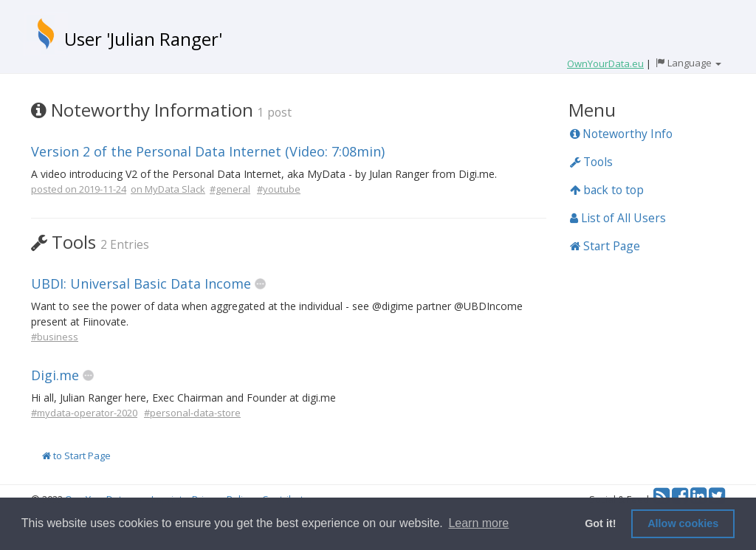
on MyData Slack (168, 189)
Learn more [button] (478, 523)
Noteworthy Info (621, 134)
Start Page (605, 246)
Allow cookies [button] (683, 523)
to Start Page (76, 456)
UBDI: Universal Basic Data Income (141, 283)
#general (230, 189)
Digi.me (55, 375)
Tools (591, 162)
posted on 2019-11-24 (79, 189)
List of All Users (618, 218)
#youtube (279, 189)
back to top (607, 190)
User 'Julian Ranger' (143, 39)
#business (55, 337)
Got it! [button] (600, 523)
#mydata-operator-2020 (84, 413)
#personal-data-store (192, 413)
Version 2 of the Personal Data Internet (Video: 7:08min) (208, 151)
